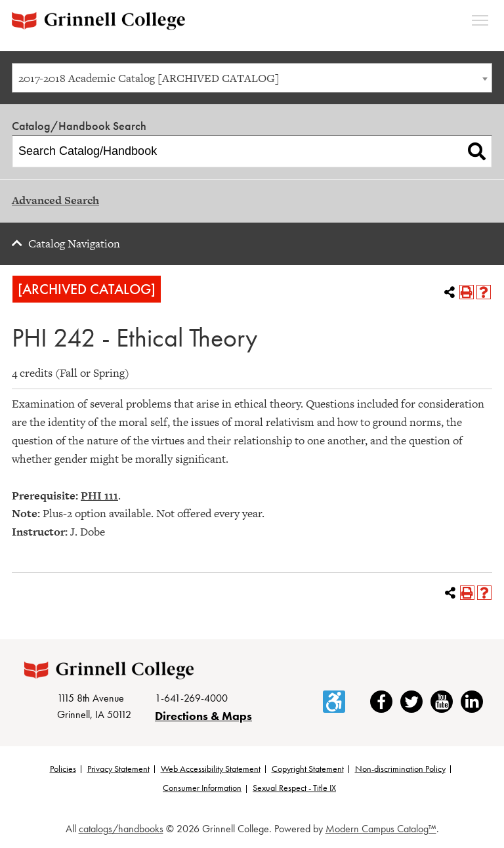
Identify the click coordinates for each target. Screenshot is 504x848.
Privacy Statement (118, 769)
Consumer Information (202, 789)
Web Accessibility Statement (211, 769)
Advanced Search (55, 200)
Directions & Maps (203, 716)
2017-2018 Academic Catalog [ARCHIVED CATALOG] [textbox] (149, 78)
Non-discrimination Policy (400, 769)
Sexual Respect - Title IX (294, 789)
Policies (63, 769)
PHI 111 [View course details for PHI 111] (99, 496)
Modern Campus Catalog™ (381, 829)
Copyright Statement (308, 769)
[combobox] (252, 78)
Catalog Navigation (74, 244)
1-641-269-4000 (191, 699)
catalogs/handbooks (121, 829)
